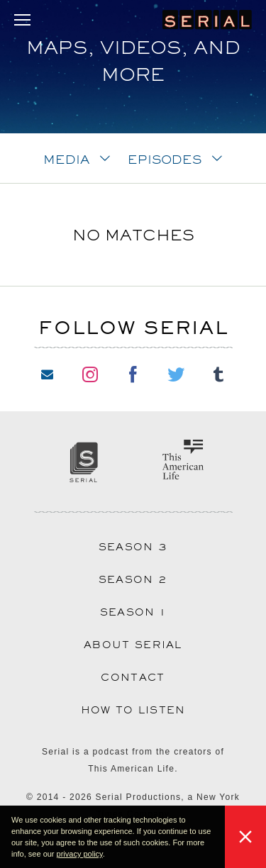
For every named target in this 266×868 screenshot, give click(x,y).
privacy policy (80, 854)
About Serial (133, 645)
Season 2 (133, 579)
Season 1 (133, 612)
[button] (109, 855)
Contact (133, 677)
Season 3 (133, 547)
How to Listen (133, 710)
